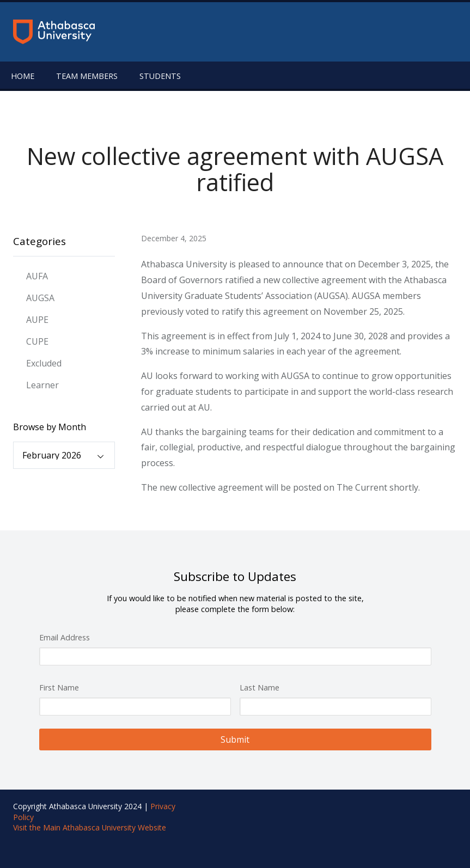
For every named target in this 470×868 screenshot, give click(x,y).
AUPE (37, 320)
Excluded (44, 363)
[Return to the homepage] (54, 32)
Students (160, 76)
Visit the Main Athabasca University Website (90, 827)
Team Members (87, 76)
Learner (42, 385)
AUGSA (40, 298)
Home (23, 76)
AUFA (37, 276)
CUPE (37, 341)
